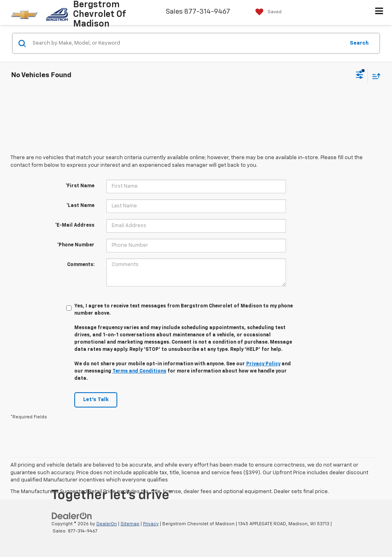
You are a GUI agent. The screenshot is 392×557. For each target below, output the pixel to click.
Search (359, 43)
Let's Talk (96, 400)
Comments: (81, 265)
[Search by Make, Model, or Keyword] (187, 43)
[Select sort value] (374, 76)
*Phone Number (76, 245)
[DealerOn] (72, 516)
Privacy (151, 524)
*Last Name (80, 206)
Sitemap (130, 524)
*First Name (80, 186)
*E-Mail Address (75, 225)
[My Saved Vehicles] (266, 12)
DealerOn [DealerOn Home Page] (107, 524)
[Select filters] (360, 76)
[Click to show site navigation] (379, 12)
